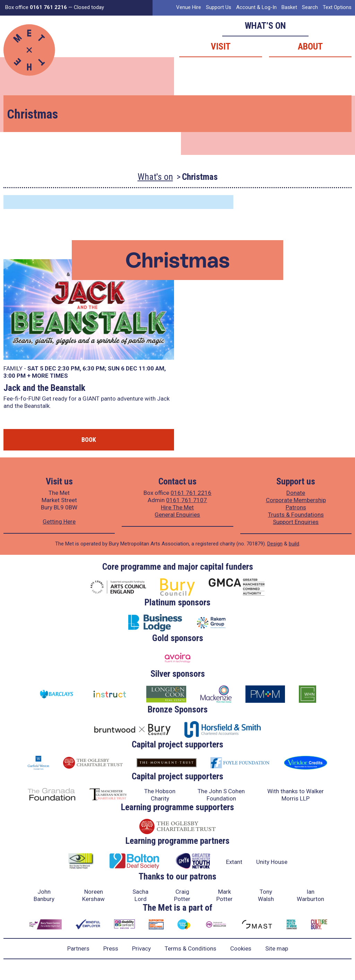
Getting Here (59, 522)
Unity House (272, 862)
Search (310, 7)
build (294, 544)
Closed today (89, 7)
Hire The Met (177, 507)
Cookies (241, 948)
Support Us (219, 7)
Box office (36, 7)
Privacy (141, 948)
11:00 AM (151, 368)
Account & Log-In (256, 7)
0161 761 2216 (191, 493)
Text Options (337, 7)
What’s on (265, 26)
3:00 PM (15, 376)
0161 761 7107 (187, 500)
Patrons (296, 507)
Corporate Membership (296, 500)
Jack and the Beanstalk (44, 388)
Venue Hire (189, 7)
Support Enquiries (296, 522)
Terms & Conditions (191, 948)
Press (111, 948)
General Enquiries (177, 515)
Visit (221, 46)
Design (275, 544)
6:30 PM (94, 368)
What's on (155, 177)
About (310, 46)
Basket (289, 7)
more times (50, 376)
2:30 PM (69, 368)
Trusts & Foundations (296, 515)
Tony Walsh (266, 895)
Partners (78, 948)
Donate (296, 493)
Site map (277, 948)
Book (89, 440)
